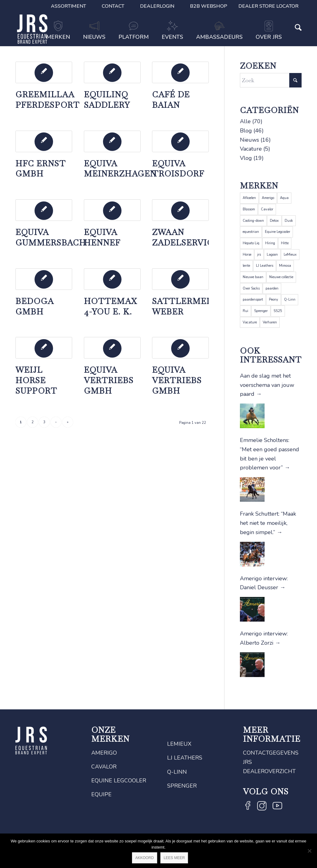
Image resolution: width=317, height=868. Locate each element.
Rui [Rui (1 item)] (245, 311)
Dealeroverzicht (269, 771)
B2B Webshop (209, 6)
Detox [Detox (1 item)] (274, 221)
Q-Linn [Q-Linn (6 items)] (290, 300)
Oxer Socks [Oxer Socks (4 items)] (251, 288)
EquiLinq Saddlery (107, 100)
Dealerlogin (157, 6)
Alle (245, 121)
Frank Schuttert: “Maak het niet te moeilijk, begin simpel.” (268, 523)
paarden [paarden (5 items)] (272, 288)
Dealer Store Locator (268, 6)
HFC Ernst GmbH (40, 169)
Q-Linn (177, 772)
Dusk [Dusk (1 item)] (289, 221)
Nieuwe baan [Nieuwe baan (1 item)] (253, 277)
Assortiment (68, 6)
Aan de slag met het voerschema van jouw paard (267, 385)
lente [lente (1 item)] (246, 266)
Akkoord (145, 858)
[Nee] (309, 851)
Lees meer (174, 858)
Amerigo (104, 753)
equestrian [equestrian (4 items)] (251, 232)
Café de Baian (171, 100)
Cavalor (104, 767)
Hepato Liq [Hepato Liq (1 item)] (251, 243)
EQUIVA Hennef (102, 237)
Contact (113, 6)
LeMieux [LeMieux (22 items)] (290, 255)
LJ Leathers (185, 758)
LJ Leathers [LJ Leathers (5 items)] (265, 266)
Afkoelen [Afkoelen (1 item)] (249, 198)
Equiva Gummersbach (51, 237)
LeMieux (179, 744)
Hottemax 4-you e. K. (110, 306)
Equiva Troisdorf (178, 169)
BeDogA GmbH (34, 306)
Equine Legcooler (119, 781)
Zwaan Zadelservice (185, 237)
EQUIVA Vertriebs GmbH (109, 380)
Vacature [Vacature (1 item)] (250, 322)
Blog (246, 131)
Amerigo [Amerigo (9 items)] (268, 198)
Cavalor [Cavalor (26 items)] (267, 209)
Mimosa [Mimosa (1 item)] (285, 266)
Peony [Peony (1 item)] (274, 300)
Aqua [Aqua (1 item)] (284, 198)
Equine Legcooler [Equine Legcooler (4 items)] (278, 232)
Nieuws (249, 140)
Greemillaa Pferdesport (47, 100)
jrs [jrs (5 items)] (259, 255)
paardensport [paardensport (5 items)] (253, 300)
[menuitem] (69, 6)
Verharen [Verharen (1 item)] (270, 322)
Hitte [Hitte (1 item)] (285, 243)
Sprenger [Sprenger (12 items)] (261, 311)
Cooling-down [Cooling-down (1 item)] (253, 221)
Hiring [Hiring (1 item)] (270, 243)
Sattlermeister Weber (192, 306)
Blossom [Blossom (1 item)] (249, 209)
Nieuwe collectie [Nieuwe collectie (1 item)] (281, 277)
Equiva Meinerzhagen (120, 169)
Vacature (251, 149)
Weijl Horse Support (36, 380)
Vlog (246, 158)
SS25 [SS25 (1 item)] (278, 311)
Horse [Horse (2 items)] (247, 255)
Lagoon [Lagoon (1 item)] (272, 255)
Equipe (101, 794)
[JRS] (32, 29)
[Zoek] (295, 38)
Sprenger (182, 786)
